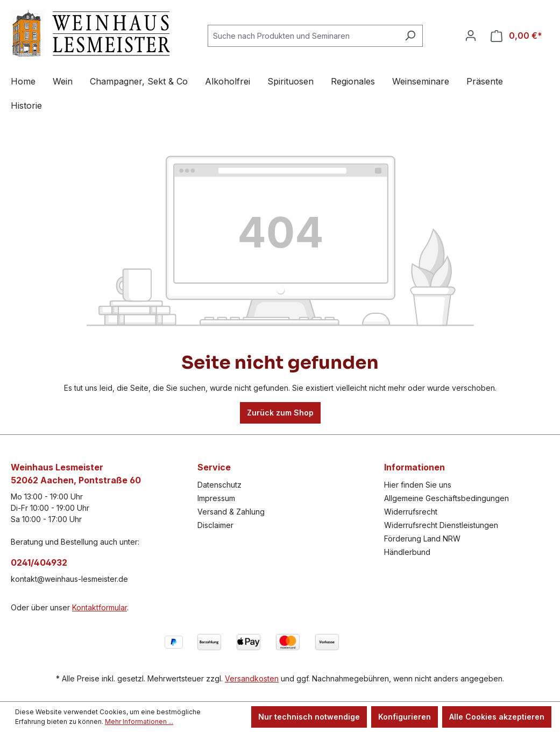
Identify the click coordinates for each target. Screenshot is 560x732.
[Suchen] (410, 36)
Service (214, 467)
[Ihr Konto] (471, 36)
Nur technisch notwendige (309, 717)
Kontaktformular (100, 607)
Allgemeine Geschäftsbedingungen (446, 498)
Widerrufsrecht (411, 512)
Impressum (216, 498)
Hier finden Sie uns (418, 485)
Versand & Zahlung (231, 512)
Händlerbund (407, 552)
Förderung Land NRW (422, 539)
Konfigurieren (405, 717)
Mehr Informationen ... (139, 722)
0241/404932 (39, 562)
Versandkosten (252, 678)
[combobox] (303, 36)
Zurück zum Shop (280, 413)
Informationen (414, 467)
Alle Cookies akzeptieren (497, 717)
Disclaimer (215, 525)
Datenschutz (219, 485)
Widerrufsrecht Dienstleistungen (441, 525)
